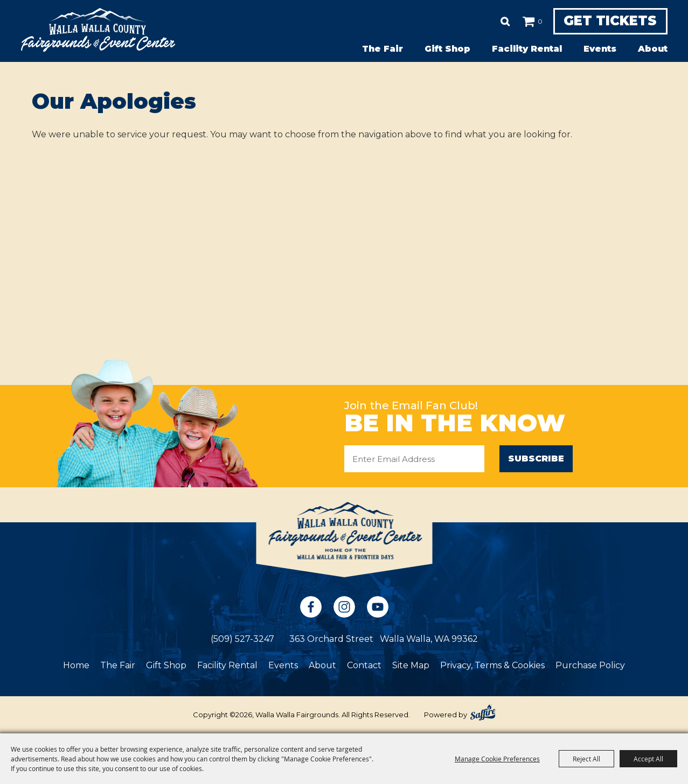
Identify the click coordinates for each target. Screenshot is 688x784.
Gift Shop (447, 49)
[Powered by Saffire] (483, 712)
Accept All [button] (648, 759)
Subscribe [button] (536, 458)
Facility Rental (527, 49)
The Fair (383, 49)
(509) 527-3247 (242, 639)
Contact (364, 665)
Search (496, 22)
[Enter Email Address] (414, 459)
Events (600, 49)
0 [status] (531, 21)
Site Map (411, 665)
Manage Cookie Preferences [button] (497, 759)
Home (76, 665)
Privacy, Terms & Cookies (492, 665)
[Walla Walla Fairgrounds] (98, 30)
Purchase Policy (590, 665)
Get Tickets (606, 22)
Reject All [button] (586, 759)
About (653, 49)
